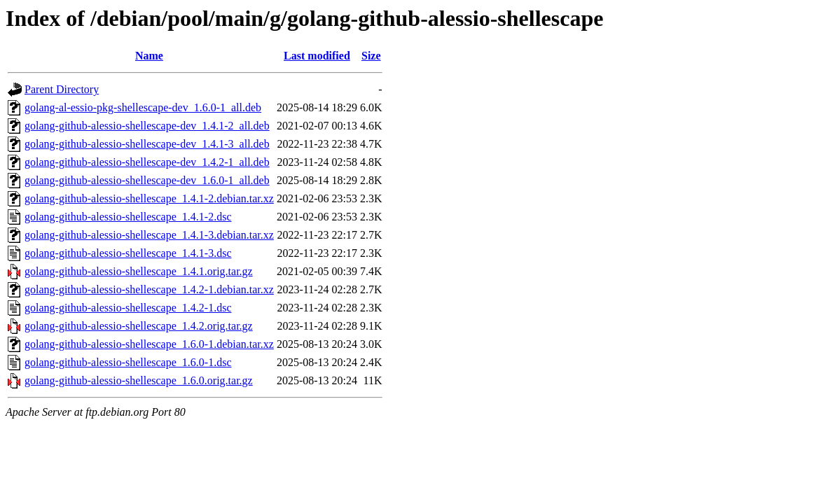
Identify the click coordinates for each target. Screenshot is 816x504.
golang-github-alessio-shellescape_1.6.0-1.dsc (128, 362)
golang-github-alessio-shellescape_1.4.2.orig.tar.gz (139, 326)
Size (371, 56)
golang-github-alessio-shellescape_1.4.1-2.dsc (128, 217)
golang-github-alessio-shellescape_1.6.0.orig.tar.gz (139, 380)
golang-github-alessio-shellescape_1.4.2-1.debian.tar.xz (149, 289)
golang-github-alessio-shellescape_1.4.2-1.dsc (128, 308)
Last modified (317, 56)
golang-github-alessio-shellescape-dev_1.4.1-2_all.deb (147, 126)
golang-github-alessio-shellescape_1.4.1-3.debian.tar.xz (149, 235)
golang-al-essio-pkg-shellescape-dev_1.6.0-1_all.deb (143, 107)
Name (149, 56)
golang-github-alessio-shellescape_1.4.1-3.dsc (128, 253)
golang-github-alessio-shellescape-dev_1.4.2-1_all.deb (147, 162)
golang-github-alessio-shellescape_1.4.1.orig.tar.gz (139, 271)
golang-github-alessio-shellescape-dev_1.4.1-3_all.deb (147, 144)
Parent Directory (62, 89)
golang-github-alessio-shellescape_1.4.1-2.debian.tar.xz (149, 198)
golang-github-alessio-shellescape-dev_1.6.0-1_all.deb (147, 180)
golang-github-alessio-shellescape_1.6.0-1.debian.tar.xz (149, 344)
